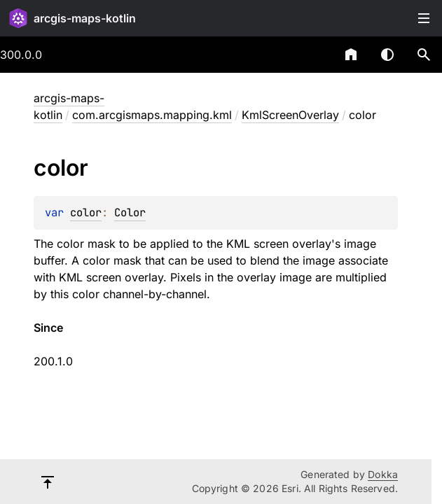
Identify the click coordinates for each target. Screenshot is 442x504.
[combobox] (315, 55)
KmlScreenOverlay (290, 115)
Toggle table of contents (424, 18)
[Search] (424, 55)
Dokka (383, 474)
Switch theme (387, 55)
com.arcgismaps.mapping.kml (152, 115)
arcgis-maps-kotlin (85, 18)
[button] (424, 55)
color (86, 212)
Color (130, 212)
